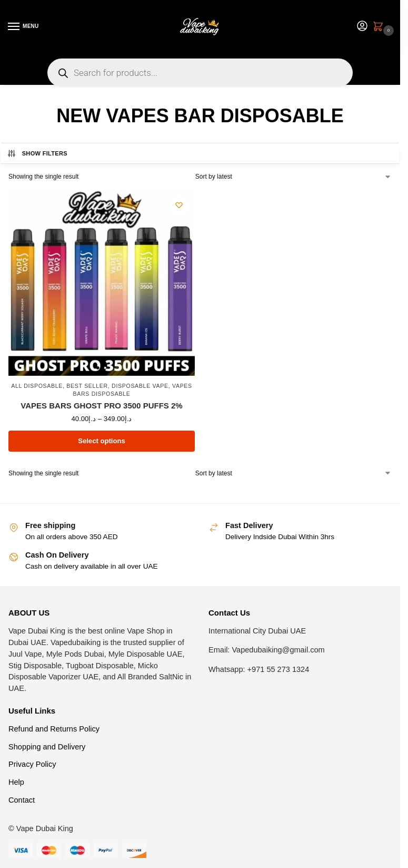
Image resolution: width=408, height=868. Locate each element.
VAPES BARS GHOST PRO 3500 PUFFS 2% (101, 406)
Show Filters (37, 153)
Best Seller (87, 386)
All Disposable (37, 386)
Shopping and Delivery (47, 747)
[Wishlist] (179, 205)
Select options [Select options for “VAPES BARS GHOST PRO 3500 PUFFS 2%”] (102, 441)
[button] (380, 27)
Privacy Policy (32, 764)
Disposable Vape (140, 386)
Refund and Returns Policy (54, 729)
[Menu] (24, 27)
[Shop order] (293, 177)
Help (16, 782)
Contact (22, 800)
